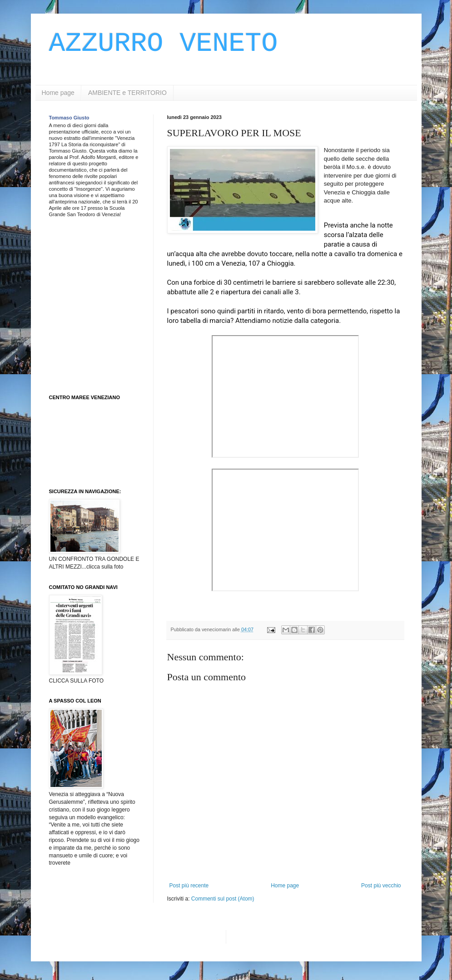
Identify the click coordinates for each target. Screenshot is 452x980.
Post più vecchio (381, 886)
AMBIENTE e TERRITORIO (127, 93)
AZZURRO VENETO (164, 44)
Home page (58, 93)
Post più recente (189, 886)
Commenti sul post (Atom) (223, 899)
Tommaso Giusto (69, 118)
